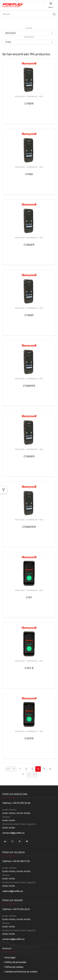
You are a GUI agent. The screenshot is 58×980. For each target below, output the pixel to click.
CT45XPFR (29, 386)
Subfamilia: (29, 37)
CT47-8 (29, 668)
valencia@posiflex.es (13, 891)
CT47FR (29, 739)
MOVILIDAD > (21, 96)
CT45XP (29, 315)
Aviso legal (10, 958)
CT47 (29, 598)
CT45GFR (29, 245)
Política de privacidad (15, 962)
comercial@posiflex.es (13, 833)
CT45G (29, 174)
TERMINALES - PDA (35, 96)
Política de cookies (14, 967)
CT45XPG (29, 456)
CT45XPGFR (29, 527)
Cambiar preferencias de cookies (21, 972)
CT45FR (29, 104)
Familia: (29, 28)
